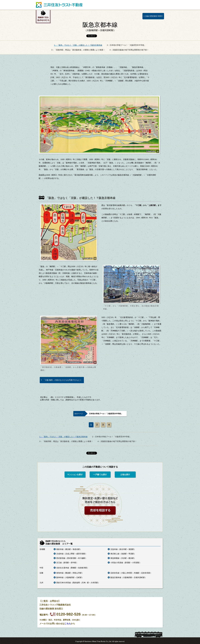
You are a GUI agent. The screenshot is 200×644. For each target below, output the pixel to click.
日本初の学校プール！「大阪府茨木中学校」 (106, 414)
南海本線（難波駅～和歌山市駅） (70, 573)
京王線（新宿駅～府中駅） (67, 563)
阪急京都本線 (100, 27)
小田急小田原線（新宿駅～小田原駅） (126, 563)
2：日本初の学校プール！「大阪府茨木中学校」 (126, 45)
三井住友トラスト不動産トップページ (148, 5)
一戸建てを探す (100, 475)
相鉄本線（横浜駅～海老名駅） (69, 549)
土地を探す (125, 475)
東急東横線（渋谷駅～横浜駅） (123, 558)
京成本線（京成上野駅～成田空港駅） (72, 554)
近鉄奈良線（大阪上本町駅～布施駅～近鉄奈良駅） (131, 573)
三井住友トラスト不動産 (59, 5)
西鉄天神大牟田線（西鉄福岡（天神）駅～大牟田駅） (78, 583)
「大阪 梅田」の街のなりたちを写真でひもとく (63, 380)
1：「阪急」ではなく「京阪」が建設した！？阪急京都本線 (78, 45)
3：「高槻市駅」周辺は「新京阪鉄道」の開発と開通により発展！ (78, 50)
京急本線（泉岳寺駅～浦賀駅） (123, 549)
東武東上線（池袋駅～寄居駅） (123, 554)
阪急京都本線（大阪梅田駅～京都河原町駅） (129, 577)
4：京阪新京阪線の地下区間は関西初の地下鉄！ (129, 50)
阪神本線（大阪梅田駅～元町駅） (70, 577)
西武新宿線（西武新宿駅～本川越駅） (72, 558)
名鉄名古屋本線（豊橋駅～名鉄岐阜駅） (73, 568)
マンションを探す (75, 475)
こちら (68, 623)
